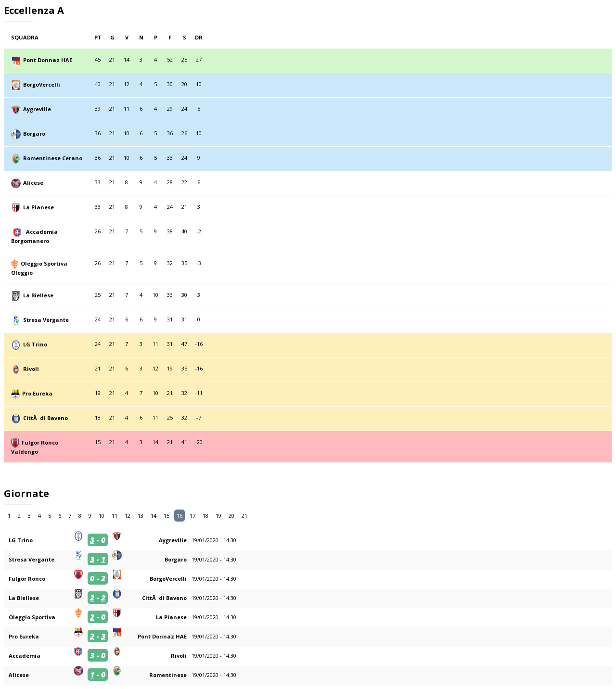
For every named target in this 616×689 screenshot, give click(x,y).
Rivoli (31, 369)
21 (244, 516)
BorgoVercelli (42, 84)
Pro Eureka (37, 393)
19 (218, 516)
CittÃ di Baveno (45, 418)
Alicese (33, 183)
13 (141, 516)
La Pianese (38, 207)
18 (205, 516)
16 (180, 516)
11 (115, 516)
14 (154, 516)
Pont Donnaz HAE (48, 60)
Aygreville (37, 109)
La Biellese (38, 295)
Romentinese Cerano (53, 158)
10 (102, 516)
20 (231, 516)
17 (192, 516)
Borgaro (34, 134)
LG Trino (35, 344)
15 (167, 516)
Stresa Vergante (46, 320)
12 (128, 516)
